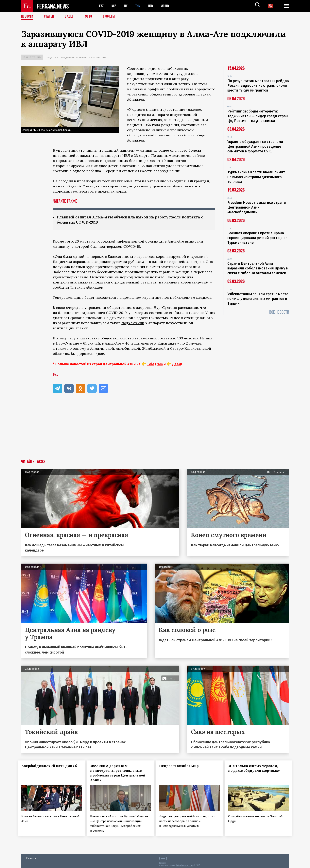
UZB (154, 6)
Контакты (31, 856)
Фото (90, 17)
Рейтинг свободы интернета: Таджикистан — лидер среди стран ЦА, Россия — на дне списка (258, 116)
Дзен (176, 364)
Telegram (155, 364)
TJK (127, 6)
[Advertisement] (155, 430)
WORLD (169, 6)
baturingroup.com (184, 864)
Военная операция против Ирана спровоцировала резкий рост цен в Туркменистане (257, 238)
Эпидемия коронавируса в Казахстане (83, 57)
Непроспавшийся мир (182, 766)
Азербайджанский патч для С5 (46, 769)
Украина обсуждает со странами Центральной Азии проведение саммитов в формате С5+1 (255, 146)
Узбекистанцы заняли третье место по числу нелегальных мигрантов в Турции (258, 298)
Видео (71, 17)
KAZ (102, 6)
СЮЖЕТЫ (111, 17)
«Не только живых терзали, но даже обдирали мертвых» (257, 769)
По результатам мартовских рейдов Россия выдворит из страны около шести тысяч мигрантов (258, 85)
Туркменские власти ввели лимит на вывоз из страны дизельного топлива (256, 177)
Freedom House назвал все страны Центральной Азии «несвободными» (257, 207)
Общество (52, 57)
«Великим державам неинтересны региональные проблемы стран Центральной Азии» (119, 773)
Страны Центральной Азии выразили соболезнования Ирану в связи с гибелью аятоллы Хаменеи (258, 268)
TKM (140, 6)
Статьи (50, 17)
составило (167, 339)
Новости (27, 17)
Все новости (279, 312)
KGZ (115, 6)
